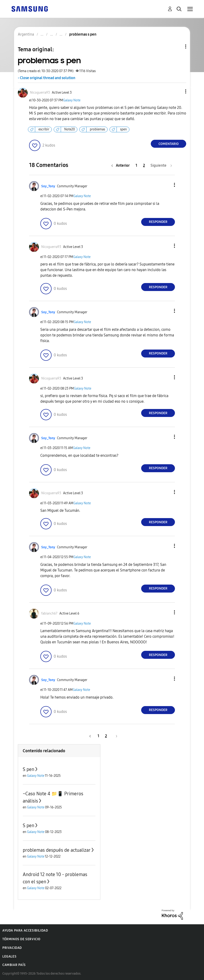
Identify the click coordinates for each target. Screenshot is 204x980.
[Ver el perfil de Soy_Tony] (48, 186)
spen (123, 129)
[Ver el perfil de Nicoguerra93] (40, 93)
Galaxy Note (72, 100)
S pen (28, 769)
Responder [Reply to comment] (158, 222)
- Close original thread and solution (47, 78)
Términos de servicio (21, 939)
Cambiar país (14, 965)
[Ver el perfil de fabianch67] (49, 613)
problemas (97, 129)
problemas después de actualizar (57, 850)
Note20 (70, 129)
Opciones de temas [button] (178, 46)
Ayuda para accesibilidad (25, 930)
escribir (44, 129)
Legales (9, 956)
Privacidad (12, 948)
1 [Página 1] (136, 165)
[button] (178, 91)
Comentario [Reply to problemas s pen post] (169, 144)
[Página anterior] (122, 165)
